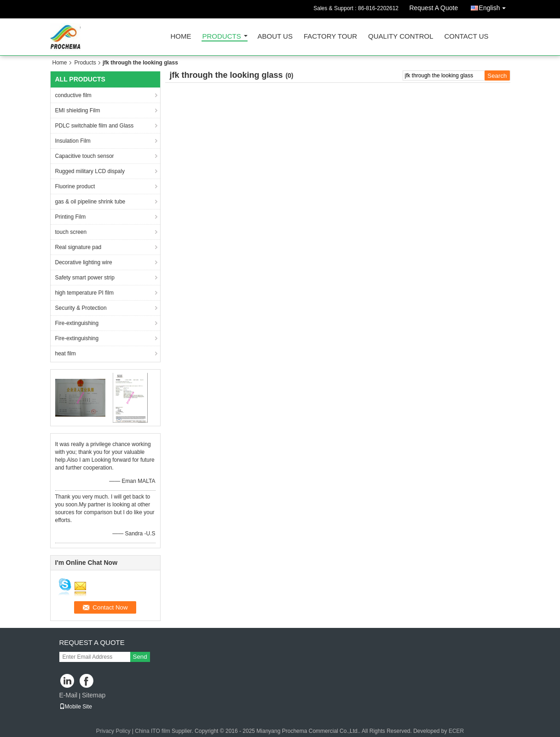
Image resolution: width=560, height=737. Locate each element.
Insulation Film (73, 141)
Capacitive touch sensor (85, 156)
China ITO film (153, 731)
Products (222, 37)
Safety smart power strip (85, 278)
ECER (456, 731)
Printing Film (71, 217)
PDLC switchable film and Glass (95, 126)
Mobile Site (76, 707)
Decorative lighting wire (84, 262)
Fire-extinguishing (77, 323)
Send (140, 657)
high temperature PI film (84, 293)
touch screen (71, 232)
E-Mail (69, 695)
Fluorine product (75, 186)
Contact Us (466, 37)
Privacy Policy (113, 731)
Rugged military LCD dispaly (90, 171)
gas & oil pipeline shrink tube (90, 202)
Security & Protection (81, 308)
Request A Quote (433, 8)
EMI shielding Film (78, 110)
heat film (66, 354)
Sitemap (94, 695)
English (495, 6)
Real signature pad (78, 247)
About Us (275, 37)
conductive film (73, 95)
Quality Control (401, 37)
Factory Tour (330, 37)
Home (181, 37)
